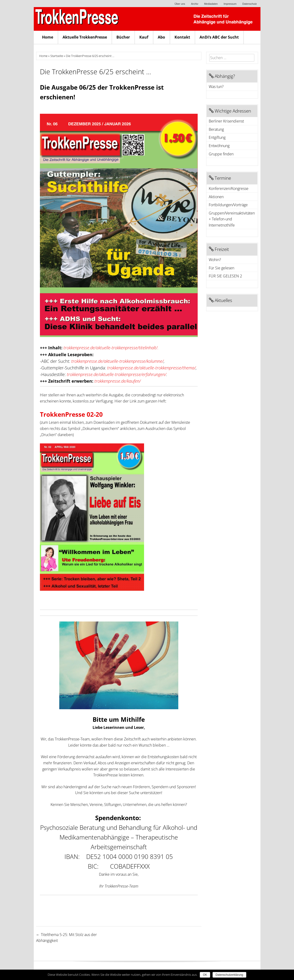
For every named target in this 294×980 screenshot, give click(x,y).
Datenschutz (249, 4)
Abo (161, 37)
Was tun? (216, 87)
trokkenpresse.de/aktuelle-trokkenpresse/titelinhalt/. (111, 348)
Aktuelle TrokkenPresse (85, 37)
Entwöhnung (219, 146)
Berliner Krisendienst (226, 121)
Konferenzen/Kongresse (229, 188)
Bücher (123, 37)
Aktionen (216, 197)
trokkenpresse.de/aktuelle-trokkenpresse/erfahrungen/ (117, 374)
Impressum (230, 4)
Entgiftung (217, 137)
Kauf (144, 37)
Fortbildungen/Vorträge (228, 205)
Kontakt (182, 37)
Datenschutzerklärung (229, 975)
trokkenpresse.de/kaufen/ (118, 381)
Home (48, 37)
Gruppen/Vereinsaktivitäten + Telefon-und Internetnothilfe (232, 219)
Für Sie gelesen (222, 268)
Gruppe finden (221, 154)
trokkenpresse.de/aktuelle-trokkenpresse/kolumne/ (117, 361)
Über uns (180, 4)
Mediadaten (211, 4)
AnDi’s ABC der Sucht (219, 37)
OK (205, 975)
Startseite (57, 56)
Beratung (216, 129)
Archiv (195, 4)
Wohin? (215, 260)
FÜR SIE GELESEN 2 (225, 276)
